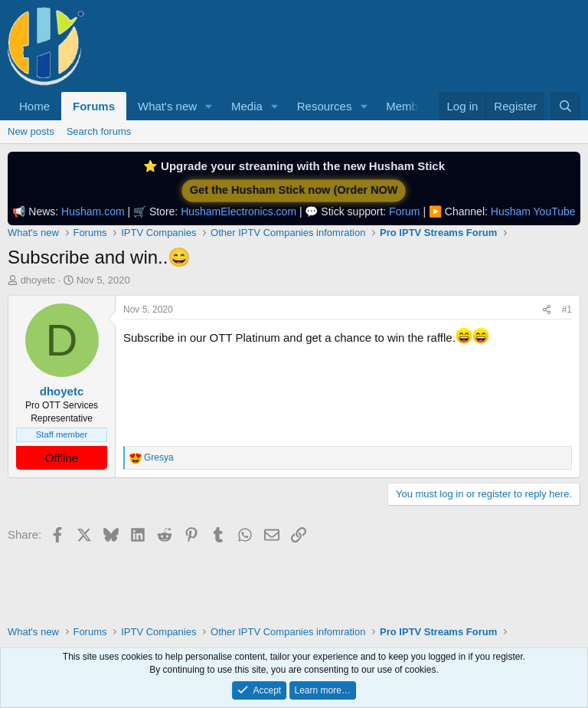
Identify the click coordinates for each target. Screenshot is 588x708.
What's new (167, 106)
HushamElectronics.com (238, 211)
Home (34, 106)
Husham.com (93, 211)
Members (410, 106)
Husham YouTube (533, 211)
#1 (567, 310)
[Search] (565, 106)
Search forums (99, 131)
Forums (94, 106)
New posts (31, 131)
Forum (404, 211)
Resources (325, 106)
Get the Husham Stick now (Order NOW (294, 190)
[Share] (547, 310)
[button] (209, 106)
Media (247, 106)
